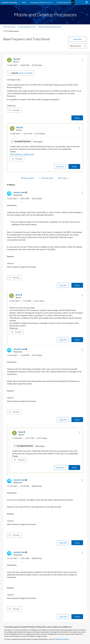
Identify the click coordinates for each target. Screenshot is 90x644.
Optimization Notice (62, 639)
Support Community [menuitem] (9, 2)
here (70, 627)
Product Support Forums (27, 27)
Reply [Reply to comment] (74, 166)
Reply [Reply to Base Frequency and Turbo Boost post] (77, 118)
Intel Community (9, 27)
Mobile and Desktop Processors (50, 27)
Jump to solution (22, 73)
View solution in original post (22, 154)
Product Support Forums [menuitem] (66, 2)
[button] (82, 60)
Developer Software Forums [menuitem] (41, 2)
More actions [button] (76, 46)
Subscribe (77, 39)
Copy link (60, 166)
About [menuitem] (24, 2)
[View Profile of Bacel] (17, 59)
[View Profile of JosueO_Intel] (20, 192)
